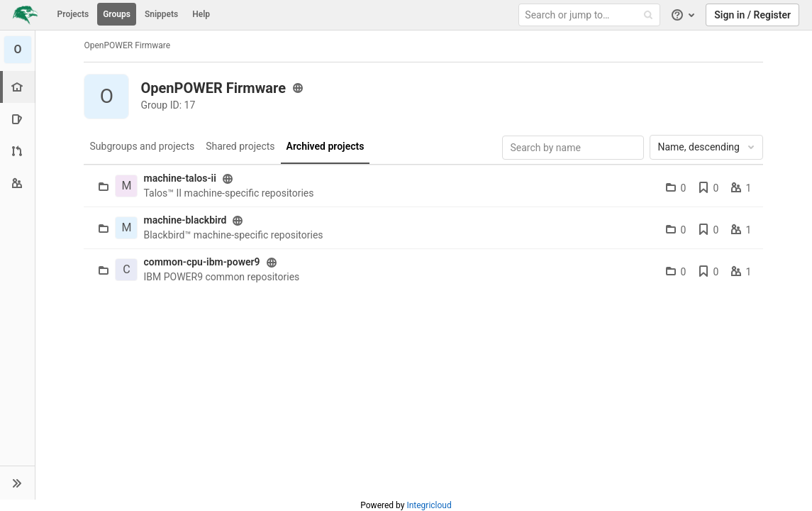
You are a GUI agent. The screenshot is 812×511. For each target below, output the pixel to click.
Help (201, 14)
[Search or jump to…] (591, 15)
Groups (117, 14)
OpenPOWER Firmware (128, 45)
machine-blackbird (185, 220)
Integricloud (429, 505)
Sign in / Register (752, 15)
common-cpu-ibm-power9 (202, 262)
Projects (73, 14)
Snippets (161, 14)
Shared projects (240, 146)
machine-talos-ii (180, 178)
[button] (17, 483)
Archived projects (326, 146)
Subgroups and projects (143, 146)
